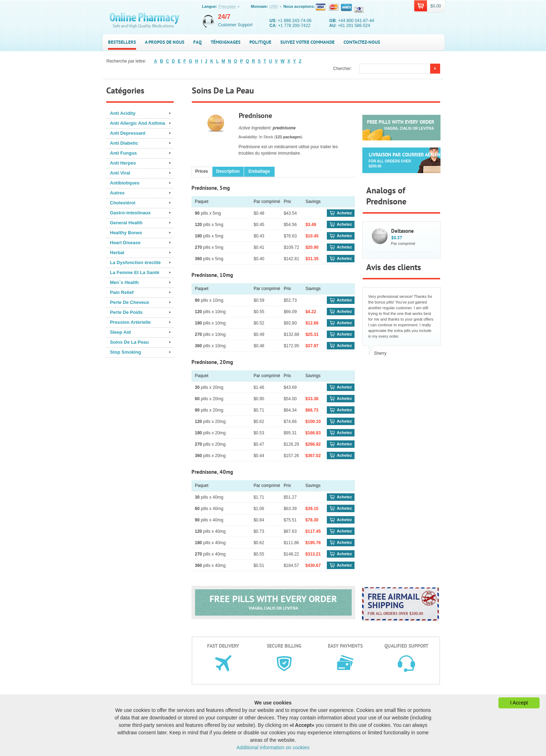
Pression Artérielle (130, 322)
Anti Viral (120, 173)
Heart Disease (125, 243)
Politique (260, 42)
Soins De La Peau (129, 342)
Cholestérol (123, 203)
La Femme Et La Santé (135, 272)
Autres (117, 193)
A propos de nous (165, 42)
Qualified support (406, 646)
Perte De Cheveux (130, 302)
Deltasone (402, 231)
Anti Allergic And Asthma (138, 123)
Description (228, 171)
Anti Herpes (123, 163)
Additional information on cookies (273, 747)
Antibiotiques (125, 183)
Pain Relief (122, 292)
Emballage (259, 171)
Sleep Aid (121, 332)
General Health (126, 223)
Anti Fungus (124, 153)
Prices (202, 171)
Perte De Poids (126, 312)
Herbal (117, 253)
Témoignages (226, 42)
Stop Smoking (126, 352)
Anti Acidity (123, 113)
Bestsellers (122, 42)
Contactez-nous (362, 42)
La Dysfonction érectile (136, 262)
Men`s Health (125, 282)
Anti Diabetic (124, 143)
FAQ (198, 42)
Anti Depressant (128, 133)
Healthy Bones (126, 233)
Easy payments (345, 646)
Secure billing (284, 646)
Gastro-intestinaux (131, 213)
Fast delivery (223, 646)
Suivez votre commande (307, 42)
